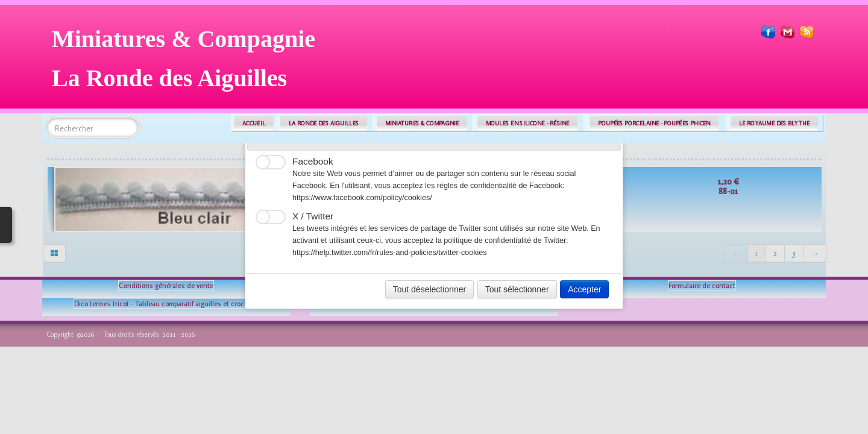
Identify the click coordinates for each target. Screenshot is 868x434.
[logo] (188, 63)
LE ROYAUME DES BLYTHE (775, 123)
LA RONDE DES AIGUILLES (324, 123)
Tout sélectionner (517, 289)
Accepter (584, 289)
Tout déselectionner (429, 289)
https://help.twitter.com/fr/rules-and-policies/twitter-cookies (390, 253)
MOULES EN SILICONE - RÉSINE (528, 123)
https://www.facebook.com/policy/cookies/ (362, 198)
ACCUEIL (254, 123)
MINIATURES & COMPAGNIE (422, 123)
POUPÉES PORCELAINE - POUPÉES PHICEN (654, 123)
